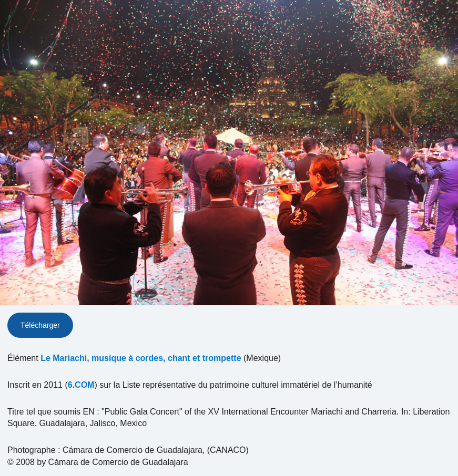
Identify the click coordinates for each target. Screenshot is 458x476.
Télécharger (40, 325)
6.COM (81, 385)
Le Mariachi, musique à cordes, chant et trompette (141, 358)
